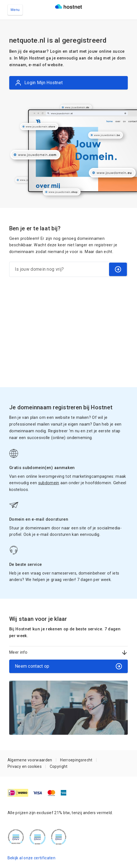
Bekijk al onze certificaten (31, 858)
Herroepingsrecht (76, 760)
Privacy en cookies (25, 766)
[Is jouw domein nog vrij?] (59, 269)
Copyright (59, 766)
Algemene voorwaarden (30, 760)
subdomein (49, 483)
